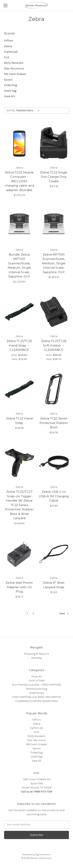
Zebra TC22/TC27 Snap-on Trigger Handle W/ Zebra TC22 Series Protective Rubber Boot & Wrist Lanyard (19, 505)
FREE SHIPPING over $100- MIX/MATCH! (36, 697)
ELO (7, 57)
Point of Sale (36, 681)
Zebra (8, 46)
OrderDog (11, 85)
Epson (8, 80)
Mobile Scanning (37, 689)
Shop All (36, 676)
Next (64, 614)
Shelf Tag (10, 91)
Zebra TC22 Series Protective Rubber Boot (54, 423)
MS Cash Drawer (15, 74)
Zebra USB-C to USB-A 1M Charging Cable (54, 496)
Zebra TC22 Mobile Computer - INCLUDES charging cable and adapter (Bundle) (19, 181)
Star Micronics (14, 68)
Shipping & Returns (37, 654)
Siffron (9, 40)
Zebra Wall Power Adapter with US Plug (19, 587)
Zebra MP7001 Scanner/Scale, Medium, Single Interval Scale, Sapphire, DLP (54, 263)
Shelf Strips (37, 693)
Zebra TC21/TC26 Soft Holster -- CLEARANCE (54, 345)
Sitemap (37, 658)
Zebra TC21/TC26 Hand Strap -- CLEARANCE (19, 345)
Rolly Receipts (14, 63)
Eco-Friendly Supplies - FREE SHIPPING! (37, 685)
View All (9, 96)
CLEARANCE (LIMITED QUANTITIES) (36, 701)
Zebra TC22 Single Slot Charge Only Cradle (54, 177)
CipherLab (11, 52)
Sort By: (11, 110)
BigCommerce (43, 855)
